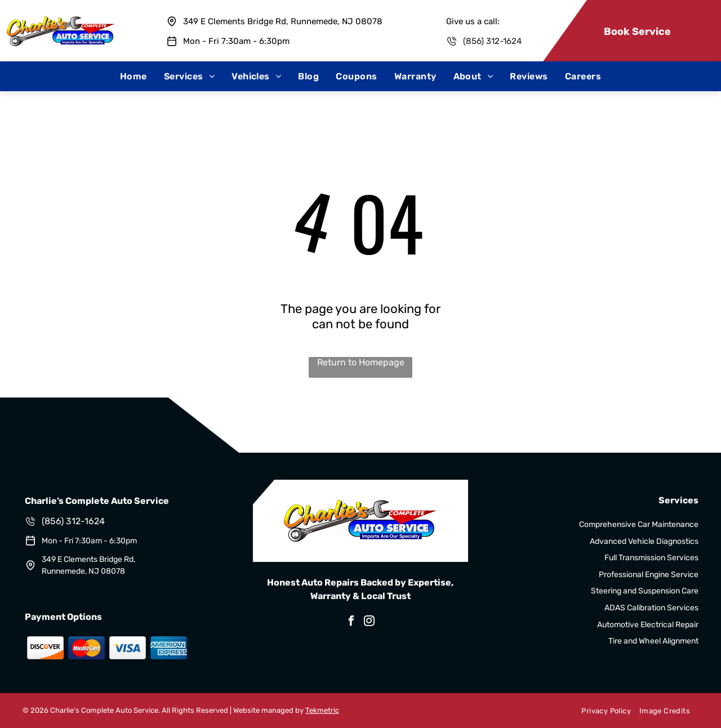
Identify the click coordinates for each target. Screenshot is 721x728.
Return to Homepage (361, 362)
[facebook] (351, 622)
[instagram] (370, 622)
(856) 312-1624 (492, 41)
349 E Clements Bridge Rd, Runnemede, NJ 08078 (283, 21)
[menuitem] (133, 76)
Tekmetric (322, 710)
